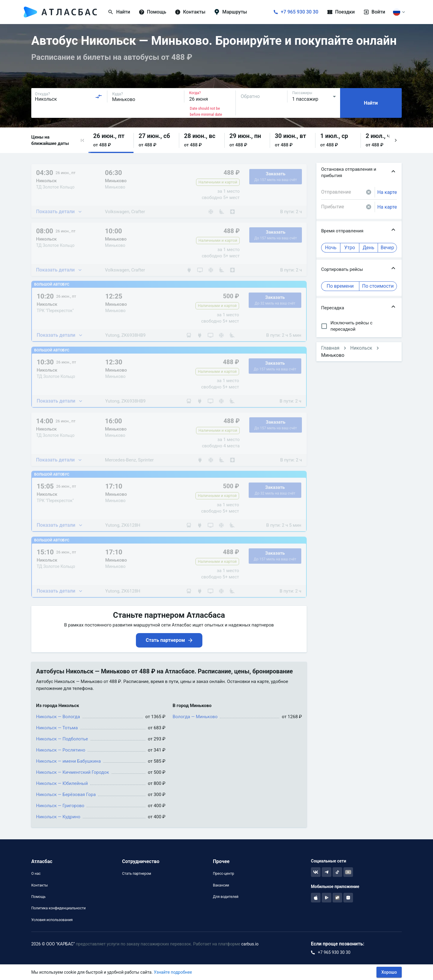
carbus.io (250, 944)
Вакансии (221, 885)
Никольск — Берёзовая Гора (66, 795)
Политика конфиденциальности (58, 908)
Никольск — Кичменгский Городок (73, 772)
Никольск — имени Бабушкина (68, 761)
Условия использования (52, 920)
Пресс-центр (223, 874)
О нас (36, 874)
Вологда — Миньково (195, 717)
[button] (82, 140)
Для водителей (226, 897)
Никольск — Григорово (60, 806)
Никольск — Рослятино (61, 750)
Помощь (38, 897)
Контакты (40, 885)
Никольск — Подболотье (62, 739)
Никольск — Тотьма (57, 728)
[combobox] (69, 96)
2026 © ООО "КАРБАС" (53, 944)
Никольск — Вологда (58, 717)
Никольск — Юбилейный (62, 783)
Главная (330, 348)
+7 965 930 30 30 (300, 12)
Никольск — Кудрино (58, 817)
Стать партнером (137, 874)
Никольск (361, 348)
